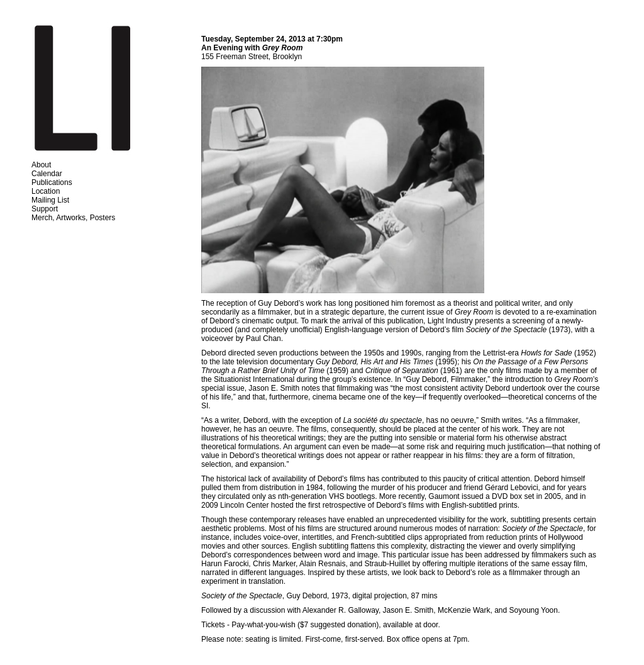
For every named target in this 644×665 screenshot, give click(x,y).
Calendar (47, 174)
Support (45, 209)
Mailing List (50, 200)
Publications (52, 182)
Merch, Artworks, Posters (73, 218)
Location (46, 191)
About (41, 165)
